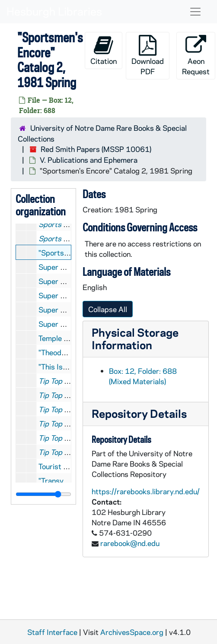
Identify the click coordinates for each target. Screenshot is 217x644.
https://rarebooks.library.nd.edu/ (146, 491)
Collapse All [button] (108, 309)
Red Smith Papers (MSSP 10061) (96, 149)
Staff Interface (52, 632)
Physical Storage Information (135, 339)
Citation (104, 50)
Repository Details (139, 413)
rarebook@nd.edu (130, 543)
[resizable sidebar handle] (43, 494)
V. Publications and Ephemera (89, 160)
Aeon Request (196, 55)
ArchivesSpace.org (132, 632)
